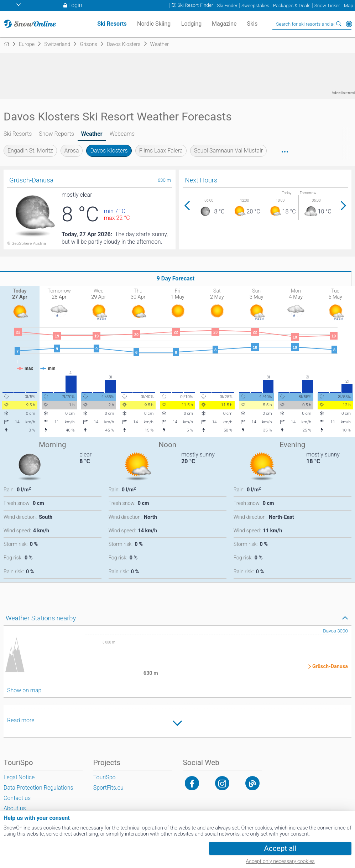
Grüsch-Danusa (330, 667)
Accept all (280, 848)
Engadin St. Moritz (30, 151)
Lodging (191, 24)
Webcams (122, 134)
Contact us (17, 798)
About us (15, 808)
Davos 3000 (335, 631)
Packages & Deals (292, 6)
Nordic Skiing (154, 24)
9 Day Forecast (176, 278)
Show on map (24, 690)
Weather (92, 134)
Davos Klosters (109, 151)
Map (349, 6)
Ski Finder (227, 6)
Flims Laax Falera (161, 151)
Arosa (72, 151)
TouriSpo (105, 777)
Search (339, 24)
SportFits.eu (108, 788)
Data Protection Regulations (38, 788)
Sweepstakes (255, 6)
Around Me (349, 24)
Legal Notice (19, 777)
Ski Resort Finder (195, 6)
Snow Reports (56, 134)
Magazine (224, 24)
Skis (252, 24)
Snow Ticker (327, 6)
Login (75, 5)
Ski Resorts (18, 134)
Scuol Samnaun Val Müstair (228, 151)
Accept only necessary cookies (280, 861)
